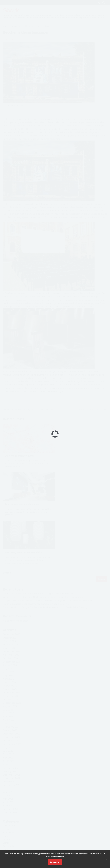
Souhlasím (55, 862)
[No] (106, 859)
